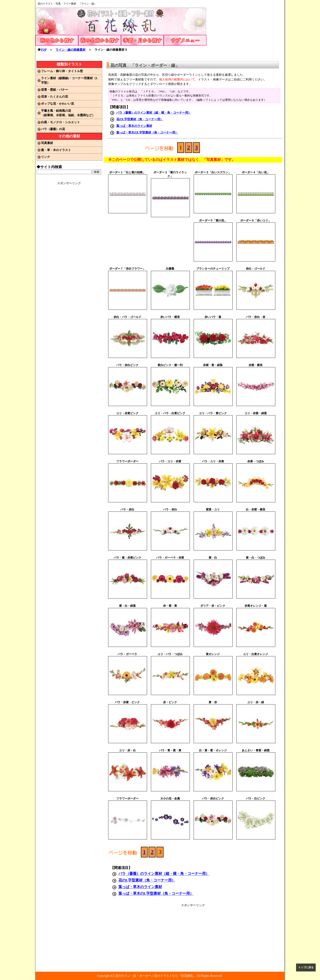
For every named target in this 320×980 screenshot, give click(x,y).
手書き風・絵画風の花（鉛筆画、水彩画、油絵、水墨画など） (68, 113)
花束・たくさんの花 (55, 96)
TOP (44, 50)
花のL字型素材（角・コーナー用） (140, 119)
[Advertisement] (248, 30)
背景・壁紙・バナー (55, 90)
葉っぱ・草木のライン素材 (134, 126)
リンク (46, 157)
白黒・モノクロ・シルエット (60, 122)
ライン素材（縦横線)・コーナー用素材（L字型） (69, 80)
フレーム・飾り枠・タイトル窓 (62, 71)
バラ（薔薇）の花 (53, 129)
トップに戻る (306, 967)
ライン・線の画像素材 (71, 50)
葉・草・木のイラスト (56, 150)
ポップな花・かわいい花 (58, 104)
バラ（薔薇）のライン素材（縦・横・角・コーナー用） (154, 113)
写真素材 (47, 143)
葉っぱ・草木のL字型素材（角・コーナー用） (147, 132)
